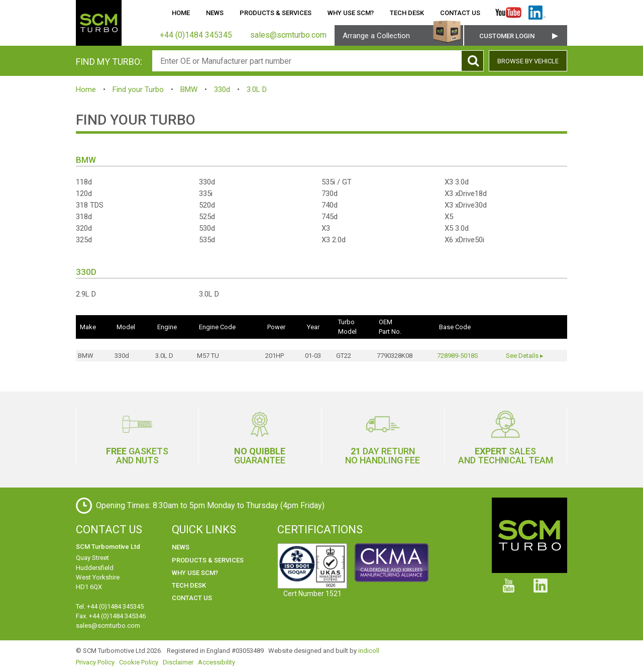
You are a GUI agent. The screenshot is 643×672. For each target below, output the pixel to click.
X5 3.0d (457, 228)
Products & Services (276, 13)
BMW (189, 89)
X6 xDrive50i (464, 240)
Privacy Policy (95, 662)
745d (330, 217)
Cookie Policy (139, 662)
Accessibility (217, 662)
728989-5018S (458, 356)
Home (181, 13)
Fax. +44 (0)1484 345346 (111, 616)
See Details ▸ (525, 356)
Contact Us (460, 13)
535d (207, 240)
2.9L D (86, 294)
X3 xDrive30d (466, 205)
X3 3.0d (457, 182)
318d (84, 217)
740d (330, 205)
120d (84, 194)
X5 (449, 217)
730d (330, 194)
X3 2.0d (334, 240)
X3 (326, 228)
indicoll (369, 651)
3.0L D (257, 89)
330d (222, 89)
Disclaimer (178, 662)
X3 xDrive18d (466, 194)
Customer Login (507, 36)
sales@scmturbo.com (108, 626)
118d (84, 182)
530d (207, 228)
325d (84, 240)
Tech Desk (407, 13)
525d (207, 217)
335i (206, 194)
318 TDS (90, 205)
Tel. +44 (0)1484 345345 (110, 606)
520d (207, 205)
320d (84, 228)
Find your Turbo (138, 89)
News (215, 13)
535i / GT (337, 182)
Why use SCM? (351, 13)
